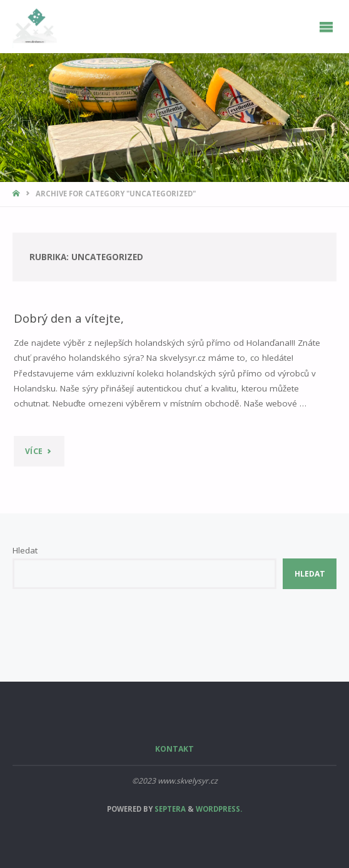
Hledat (25, 550)
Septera (169, 809)
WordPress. (219, 809)
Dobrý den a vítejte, (69, 318)
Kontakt (174, 749)
